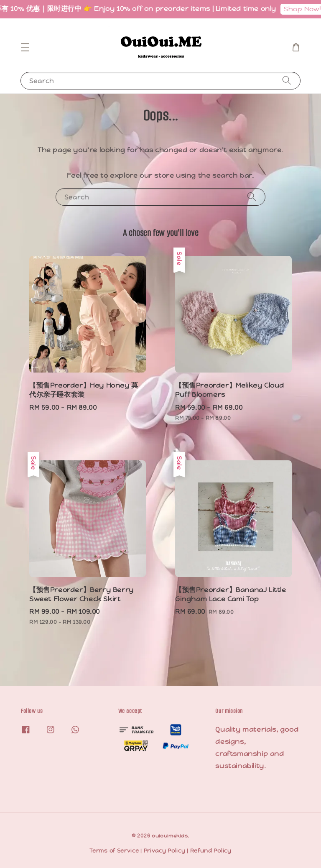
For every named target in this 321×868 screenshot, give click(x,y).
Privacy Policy (165, 851)
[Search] (287, 80)
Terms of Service (114, 851)
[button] (25, 47)
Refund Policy (211, 851)
